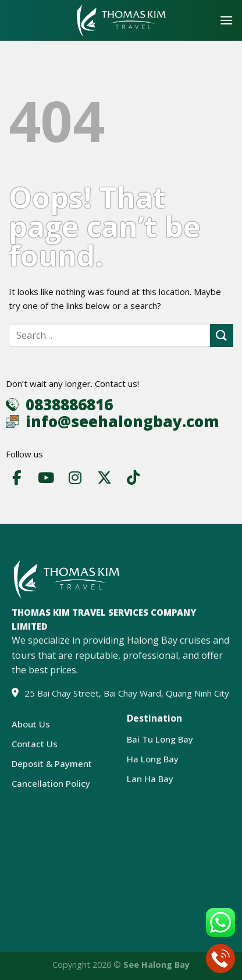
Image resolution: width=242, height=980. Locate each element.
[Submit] (222, 335)
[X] (104, 478)
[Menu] (226, 20)
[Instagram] (75, 478)
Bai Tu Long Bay (160, 739)
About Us (31, 724)
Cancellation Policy (51, 783)
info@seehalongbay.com (122, 421)
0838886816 (69, 404)
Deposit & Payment (52, 764)
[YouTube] (46, 478)
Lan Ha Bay (150, 779)
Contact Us (35, 744)
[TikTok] (133, 478)
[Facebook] (17, 478)
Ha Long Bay (153, 759)
